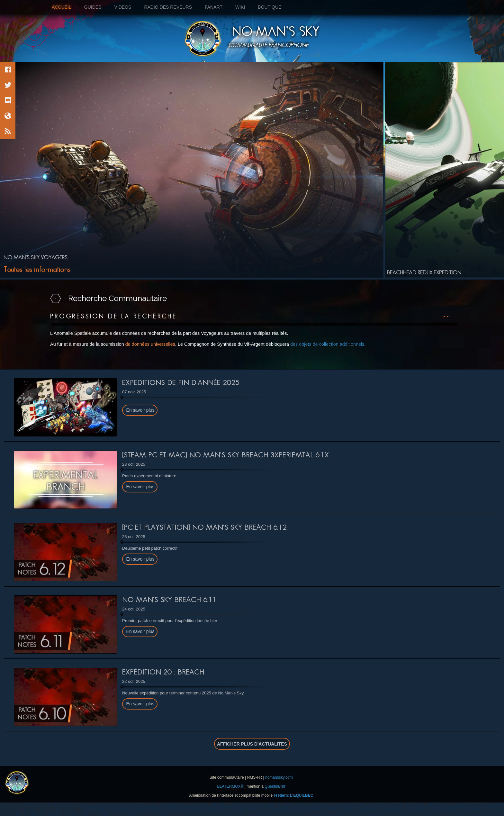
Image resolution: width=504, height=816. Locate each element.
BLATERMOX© (230, 786)
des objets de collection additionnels (327, 344)
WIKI (240, 7)
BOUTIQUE (270, 7)
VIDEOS (123, 7)
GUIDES (93, 7)
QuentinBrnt (275, 786)
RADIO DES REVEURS (168, 7)
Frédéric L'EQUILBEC (294, 795)
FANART (214, 7)
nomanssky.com (279, 777)
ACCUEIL (65, 7)
